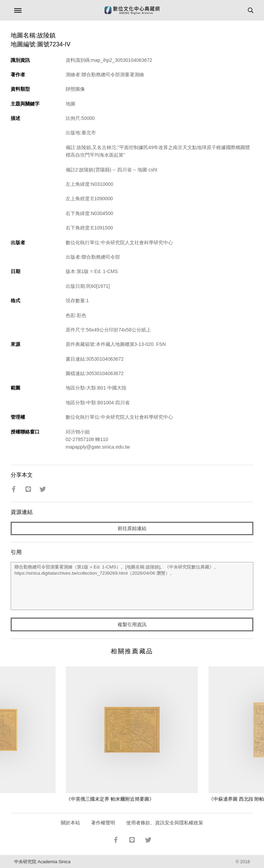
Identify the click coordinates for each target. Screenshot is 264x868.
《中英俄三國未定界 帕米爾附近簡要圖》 (110, 799)
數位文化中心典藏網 (132, 10)
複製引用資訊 (132, 624)
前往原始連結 (132, 528)
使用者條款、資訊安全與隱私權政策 (165, 823)
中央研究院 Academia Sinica (42, 862)
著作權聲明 (103, 823)
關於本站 (70, 823)
